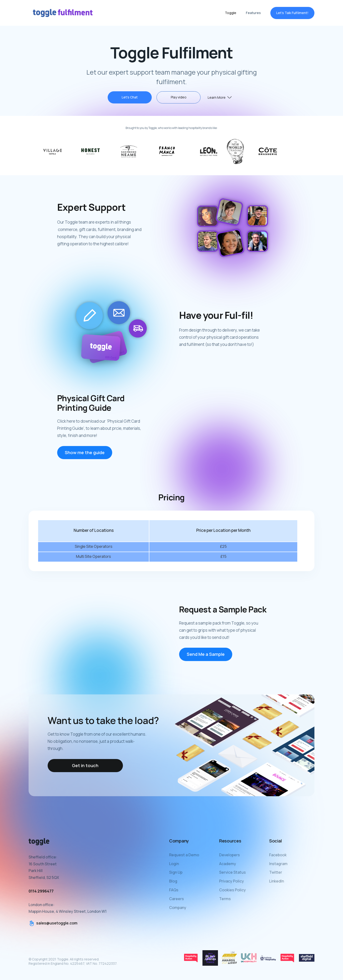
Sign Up (176, 872)
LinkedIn (277, 881)
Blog (173, 881)
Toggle (231, 13)
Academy (228, 864)
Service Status (232, 872)
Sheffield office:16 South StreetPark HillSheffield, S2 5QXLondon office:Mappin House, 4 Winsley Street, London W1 (68, 884)
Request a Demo (184, 855)
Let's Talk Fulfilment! (292, 13)
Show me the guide (85, 457)
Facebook (278, 855)
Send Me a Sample (206, 659)
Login (174, 864)
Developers (230, 855)
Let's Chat (130, 97)
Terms (225, 899)
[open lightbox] (179, 97)
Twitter (276, 872)
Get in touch (85, 765)
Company (178, 908)
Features (253, 13)
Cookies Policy (232, 890)
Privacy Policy (232, 881)
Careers (177, 899)
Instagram (278, 864)
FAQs (174, 890)
